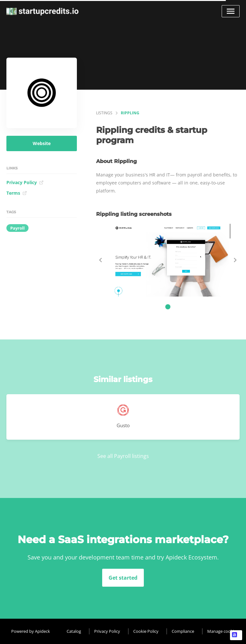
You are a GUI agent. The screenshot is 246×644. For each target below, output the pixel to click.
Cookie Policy (146, 631)
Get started (123, 578)
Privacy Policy (25, 182)
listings (104, 113)
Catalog (74, 631)
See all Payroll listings (123, 456)
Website (42, 143)
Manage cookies (223, 631)
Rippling (130, 113)
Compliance (183, 631)
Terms (17, 193)
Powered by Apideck (31, 631)
